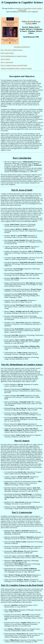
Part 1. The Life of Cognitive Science (12, 50)
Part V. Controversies (7, 62)
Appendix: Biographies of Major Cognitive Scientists (16, 68)
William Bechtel (27, 21)
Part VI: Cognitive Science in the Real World (14, 65)
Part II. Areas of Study (7, 53)
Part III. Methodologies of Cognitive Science (14, 56)
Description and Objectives (22, 47)
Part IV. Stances (5, 59)
